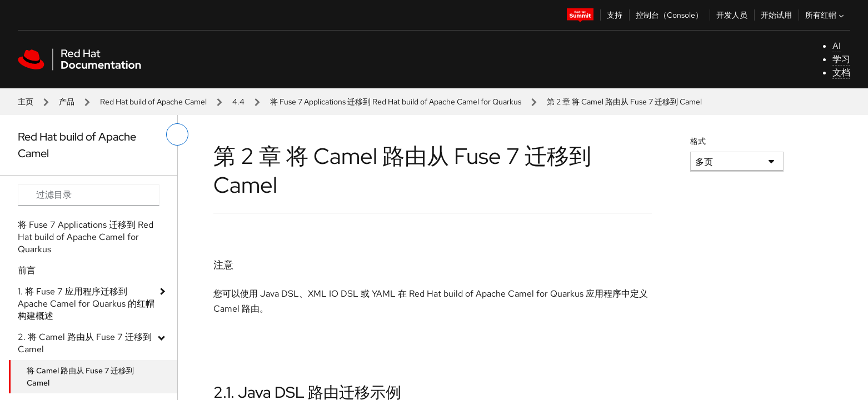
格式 (698, 141)
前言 (27, 270)
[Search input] (89, 195)
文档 (841, 72)
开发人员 (732, 15)
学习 (841, 59)
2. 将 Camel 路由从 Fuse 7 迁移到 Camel (85, 343)
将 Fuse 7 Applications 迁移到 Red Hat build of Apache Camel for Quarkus (396, 102)
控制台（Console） (669, 15)
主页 (26, 102)
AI (837, 46)
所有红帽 (826, 15)
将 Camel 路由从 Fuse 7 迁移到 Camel (80, 377)
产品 (67, 102)
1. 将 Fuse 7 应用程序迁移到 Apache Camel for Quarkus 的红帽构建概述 (86, 304)
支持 (615, 15)
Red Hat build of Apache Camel (153, 102)
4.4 (238, 102)
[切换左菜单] (177, 134)
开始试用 (776, 15)
